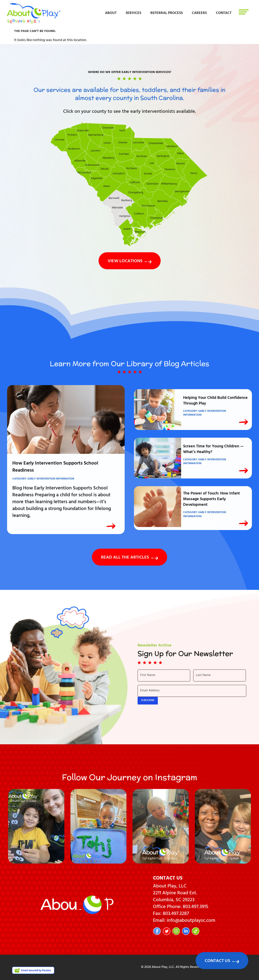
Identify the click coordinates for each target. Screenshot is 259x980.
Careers (199, 13)
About (111, 13)
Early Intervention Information (51, 479)
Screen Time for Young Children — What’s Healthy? (213, 449)
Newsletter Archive (155, 646)
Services (133, 13)
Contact (224, 13)
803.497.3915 (195, 907)
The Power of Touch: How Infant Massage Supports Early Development (212, 499)
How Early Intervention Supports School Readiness (55, 467)
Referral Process (167, 13)
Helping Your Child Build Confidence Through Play (215, 401)
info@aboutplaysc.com (191, 921)
